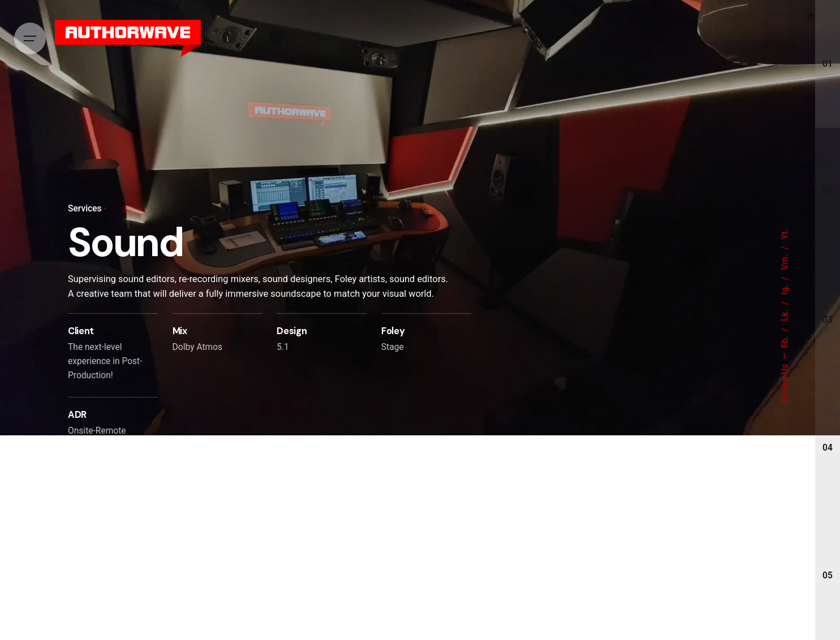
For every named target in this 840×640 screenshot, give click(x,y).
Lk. (785, 314)
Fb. (785, 341)
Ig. (785, 289)
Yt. (785, 234)
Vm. (785, 261)
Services (85, 209)
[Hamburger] (30, 38)
